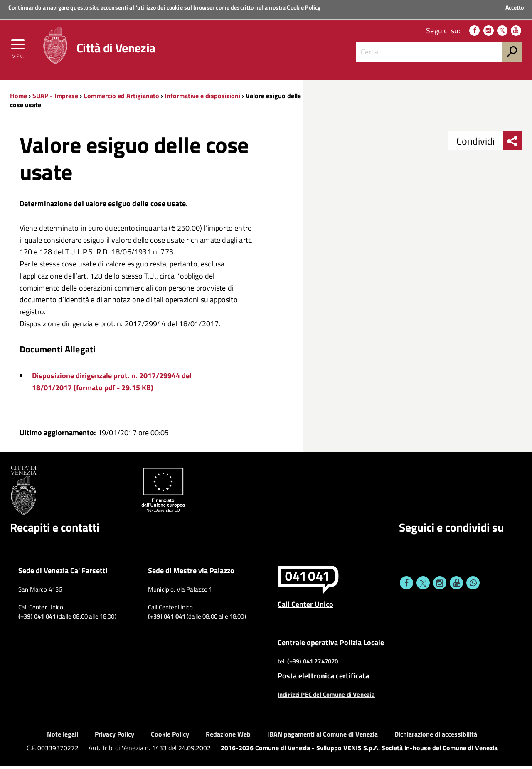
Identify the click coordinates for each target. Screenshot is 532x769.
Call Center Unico (305, 607)
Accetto (515, 7)
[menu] (19, 49)
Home (18, 99)
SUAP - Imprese (55, 99)
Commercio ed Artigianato (121, 99)
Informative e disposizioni (202, 99)
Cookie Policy (304, 7)
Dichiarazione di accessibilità (436, 737)
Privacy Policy (115, 737)
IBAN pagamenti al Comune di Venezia (323, 737)
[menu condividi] (512, 144)
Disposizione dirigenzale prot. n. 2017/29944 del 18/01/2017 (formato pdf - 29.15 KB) (112, 385)
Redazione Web (228, 737)
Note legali (63, 737)
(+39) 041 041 (37, 619)
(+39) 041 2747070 (313, 664)
